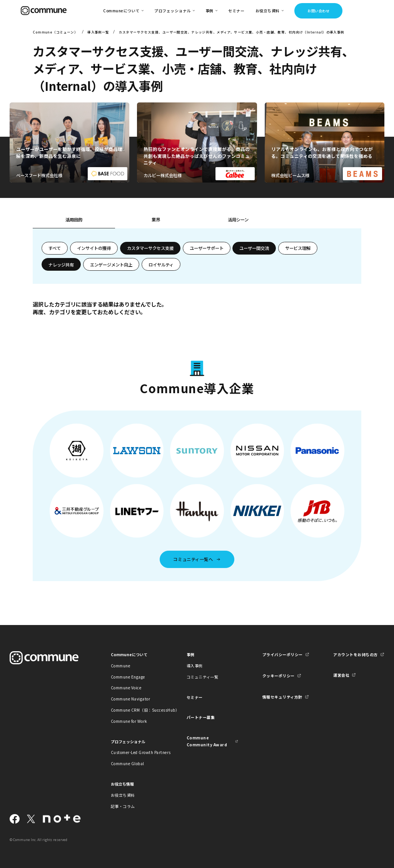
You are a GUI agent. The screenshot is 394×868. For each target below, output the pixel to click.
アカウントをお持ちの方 (355, 654)
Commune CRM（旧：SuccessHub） (137, 710)
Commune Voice (126, 688)
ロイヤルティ (161, 265)
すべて (55, 248)
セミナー (236, 11)
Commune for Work (129, 721)
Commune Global (128, 763)
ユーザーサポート (207, 248)
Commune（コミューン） (55, 32)
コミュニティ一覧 (203, 677)
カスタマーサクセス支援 (150, 248)
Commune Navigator (130, 699)
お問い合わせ (318, 11)
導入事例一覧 (98, 32)
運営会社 (341, 675)
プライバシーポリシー (283, 654)
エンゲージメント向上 (111, 265)
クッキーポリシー (279, 676)
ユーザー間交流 (254, 248)
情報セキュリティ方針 (282, 697)
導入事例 (195, 666)
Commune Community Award (207, 741)
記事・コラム (123, 806)
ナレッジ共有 (61, 265)
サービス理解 (298, 248)
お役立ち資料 (123, 795)
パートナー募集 (201, 717)
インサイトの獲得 (94, 248)
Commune (121, 666)
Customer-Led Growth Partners (137, 752)
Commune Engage (128, 677)
